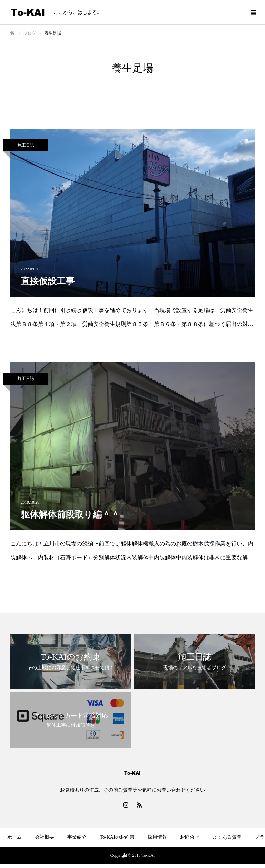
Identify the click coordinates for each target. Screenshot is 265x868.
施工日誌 (26, 145)
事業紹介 (77, 837)
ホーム (14, 837)
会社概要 (45, 837)
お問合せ (190, 837)
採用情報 (157, 837)
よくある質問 (227, 837)
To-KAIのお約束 (117, 837)
